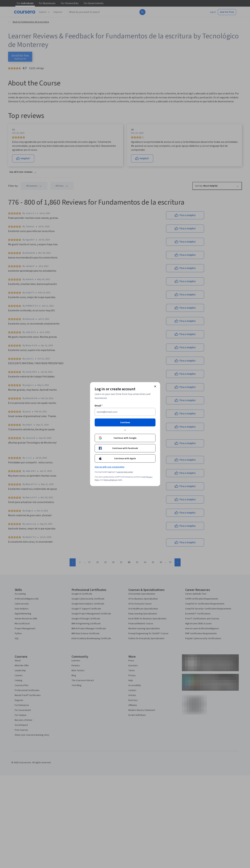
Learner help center (125, 472)
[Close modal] (155, 386)
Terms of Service (111, 480)
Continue (125, 422)
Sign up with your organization (110, 467)
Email (99, 405)
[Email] (125, 412)
